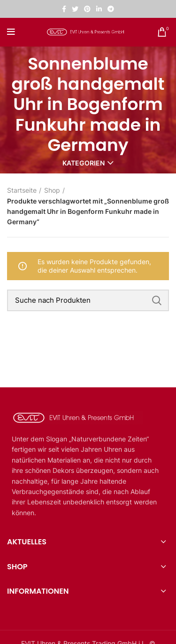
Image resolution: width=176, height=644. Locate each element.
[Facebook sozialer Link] (64, 9)
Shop (52, 190)
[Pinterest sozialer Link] (87, 9)
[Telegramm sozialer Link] (111, 9)
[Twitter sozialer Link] (75, 9)
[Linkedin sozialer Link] (99, 9)
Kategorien (84, 163)
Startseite (22, 190)
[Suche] (88, 300)
